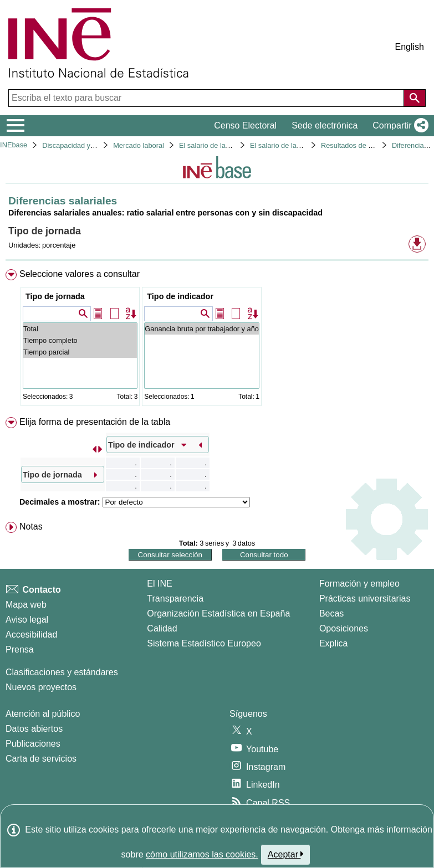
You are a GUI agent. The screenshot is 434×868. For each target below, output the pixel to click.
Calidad (162, 628)
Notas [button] (31, 527)
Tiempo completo (80, 340)
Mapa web (26, 605)
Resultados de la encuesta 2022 (372, 145)
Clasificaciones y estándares (62, 672)
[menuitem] (217, 340)
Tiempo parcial (80, 352)
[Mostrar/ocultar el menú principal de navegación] (16, 126)
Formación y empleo (359, 584)
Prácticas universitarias (365, 599)
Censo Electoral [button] (245, 125)
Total (80, 329)
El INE (159, 584)
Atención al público (43, 714)
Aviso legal (27, 620)
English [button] (410, 47)
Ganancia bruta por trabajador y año (202, 329)
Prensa (20, 649)
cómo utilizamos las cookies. (202, 854)
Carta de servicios (41, 759)
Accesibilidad (31, 635)
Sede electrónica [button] (325, 125)
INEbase (14, 145)
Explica (334, 643)
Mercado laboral (139, 145)
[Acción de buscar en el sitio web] (415, 98)
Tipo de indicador (180, 296)
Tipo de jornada (55, 296)
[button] (398, 126)
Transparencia (175, 599)
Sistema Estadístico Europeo (204, 643)
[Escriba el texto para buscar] (207, 98)
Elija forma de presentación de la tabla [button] (95, 422)
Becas (331, 613)
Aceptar (286, 854)
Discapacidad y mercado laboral (93, 145)
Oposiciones (344, 628)
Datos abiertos (34, 729)
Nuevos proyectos (41, 687)
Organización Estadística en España (218, 613)
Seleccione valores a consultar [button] (80, 274)
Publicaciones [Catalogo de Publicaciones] (33, 744)
